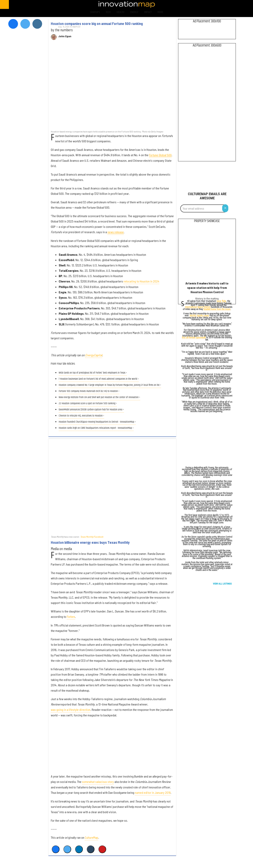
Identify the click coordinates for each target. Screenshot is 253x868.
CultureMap (92, 837)
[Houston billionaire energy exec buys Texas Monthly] (112, 487)
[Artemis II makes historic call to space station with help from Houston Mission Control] (207, 253)
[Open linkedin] (243, 4)
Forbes (71, 617)
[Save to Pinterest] (102, 849)
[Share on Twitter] (67, 849)
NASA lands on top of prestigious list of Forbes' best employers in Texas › (93, 373)
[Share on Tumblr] (91, 849)
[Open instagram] (233, 4)
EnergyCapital (94, 355)
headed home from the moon (217, 309)
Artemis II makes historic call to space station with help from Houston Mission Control (207, 288)
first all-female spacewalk (194, 338)
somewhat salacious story (98, 782)
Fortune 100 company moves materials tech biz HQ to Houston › (89, 391)
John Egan (65, 36)
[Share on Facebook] (56, 849)
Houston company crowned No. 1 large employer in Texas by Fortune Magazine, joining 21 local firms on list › (110, 385)
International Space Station (198, 307)
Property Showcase (207, 221)
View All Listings (222, 584)
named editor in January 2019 (153, 792)
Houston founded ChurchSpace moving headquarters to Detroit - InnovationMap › (97, 422)
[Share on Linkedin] (79, 849)
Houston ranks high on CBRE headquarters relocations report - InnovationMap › (96, 428)
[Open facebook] (212, 4)
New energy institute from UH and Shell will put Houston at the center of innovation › (99, 397)
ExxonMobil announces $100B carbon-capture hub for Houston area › (91, 410)
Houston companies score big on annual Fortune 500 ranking (97, 24)
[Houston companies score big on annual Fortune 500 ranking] (112, 87)
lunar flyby (221, 301)
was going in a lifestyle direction (71, 710)
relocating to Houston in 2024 (141, 281)
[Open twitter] (222, 4)
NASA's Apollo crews (199, 316)
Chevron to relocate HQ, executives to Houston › (81, 416)
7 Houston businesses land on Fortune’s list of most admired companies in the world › (99, 379)
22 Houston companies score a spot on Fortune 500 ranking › (88, 404)
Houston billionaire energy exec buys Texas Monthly (90, 542)
